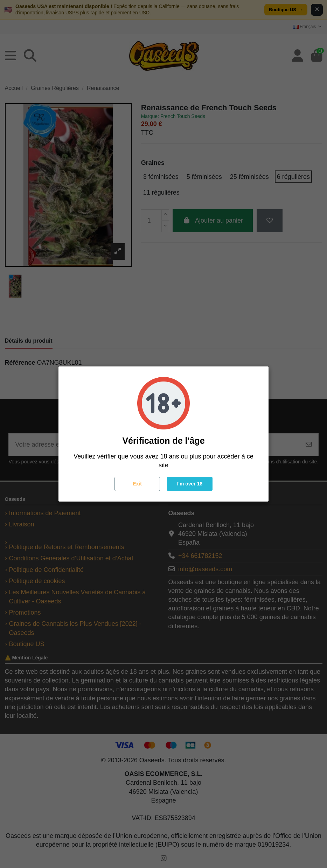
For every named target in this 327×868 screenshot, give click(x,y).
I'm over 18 (190, 484)
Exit (137, 484)
